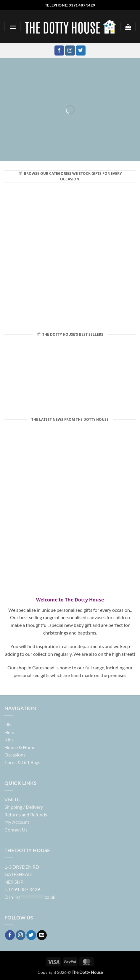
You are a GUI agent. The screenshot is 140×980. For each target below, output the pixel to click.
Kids (9, 740)
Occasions (15, 755)
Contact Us (16, 830)
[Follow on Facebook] (59, 50)
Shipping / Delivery (24, 807)
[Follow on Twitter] (81, 50)
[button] (13, 27)
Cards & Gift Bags (22, 762)
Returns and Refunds (26, 815)
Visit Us (12, 799)
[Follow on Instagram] (70, 50)
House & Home (20, 747)
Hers (9, 732)
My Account (17, 822)
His (8, 724)
